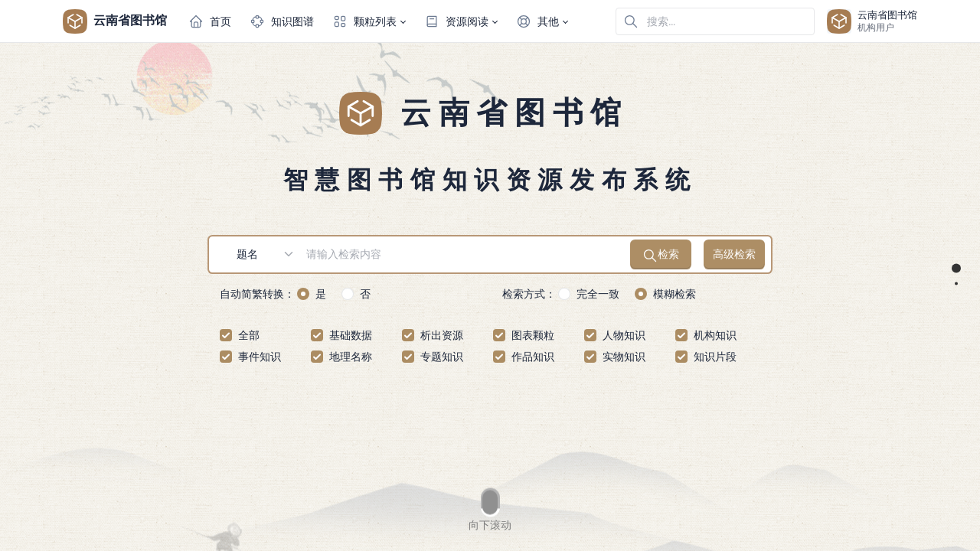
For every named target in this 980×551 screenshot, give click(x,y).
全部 (249, 335)
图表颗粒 (533, 335)
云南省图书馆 (115, 21)
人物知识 (624, 335)
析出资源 (442, 335)
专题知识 (442, 357)
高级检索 (734, 254)
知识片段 (715, 357)
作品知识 (533, 357)
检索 (661, 256)
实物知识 (624, 357)
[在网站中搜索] (715, 21)
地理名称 (351, 357)
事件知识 (260, 357)
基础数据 (351, 335)
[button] (369, 21)
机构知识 (715, 335)
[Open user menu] (872, 21)
